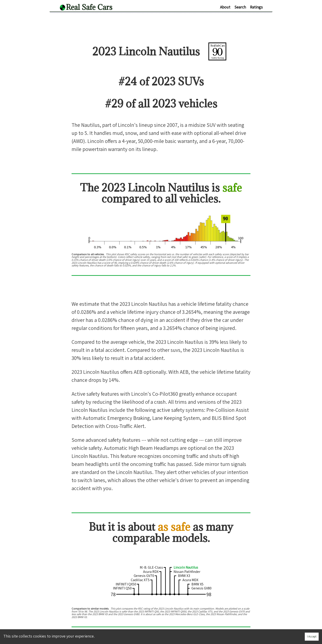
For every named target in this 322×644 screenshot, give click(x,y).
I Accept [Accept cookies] (312, 637)
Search (240, 7)
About (225, 7)
